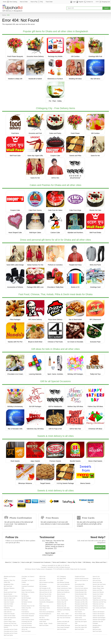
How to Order (24, 2)
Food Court (25, 610)
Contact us (100, 547)
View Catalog (13, 2)
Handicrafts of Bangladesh (46, 602)
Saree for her (96, 576)
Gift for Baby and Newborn (29, 627)
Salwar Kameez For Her (35, 265)
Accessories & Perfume (15, 287)
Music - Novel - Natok (63, 614)
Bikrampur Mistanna (25, 483)
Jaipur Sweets (35, 461)
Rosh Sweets (15, 461)
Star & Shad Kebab (75, 319)
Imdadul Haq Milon (44, 620)
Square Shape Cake (98, 586)
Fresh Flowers (25, 618)
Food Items (15, 133)
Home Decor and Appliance (47, 612)
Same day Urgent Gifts (35, 156)
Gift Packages (43, 586)
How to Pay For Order (74, 562)
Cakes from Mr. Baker (10, 616)
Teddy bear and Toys (98, 604)
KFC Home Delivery (35, 319)
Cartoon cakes (8, 620)
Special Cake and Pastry (99, 584)
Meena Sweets (85, 483)
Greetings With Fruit (95, 56)
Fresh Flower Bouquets (15, 56)
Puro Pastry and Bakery (81, 598)
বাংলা (97, 2)
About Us (8, 562)
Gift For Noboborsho (55, 406)
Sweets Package (97, 596)
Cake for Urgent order (10, 598)
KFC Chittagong (61, 576)
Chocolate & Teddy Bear (55, 287)
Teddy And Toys (95, 374)
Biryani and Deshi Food (10, 592)
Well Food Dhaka (95, 233)
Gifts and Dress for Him (46, 592)
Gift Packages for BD (45, 588)
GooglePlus (21, 548)
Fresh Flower (75, 133)
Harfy (41, 604)
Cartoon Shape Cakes (10, 621)
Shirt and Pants (97, 580)
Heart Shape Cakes (45, 608)
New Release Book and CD (64, 616)
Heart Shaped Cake (15, 233)
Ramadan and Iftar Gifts (81, 600)
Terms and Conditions (59, 562)
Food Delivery (25, 612)
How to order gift (26, 562)
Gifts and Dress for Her (45, 590)
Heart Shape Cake (44, 606)
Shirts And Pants (95, 265)
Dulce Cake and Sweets (28, 592)
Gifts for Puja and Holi (45, 596)
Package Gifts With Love (35, 287)
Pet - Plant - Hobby (55, 101)
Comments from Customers (42, 562)
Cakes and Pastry (55, 133)
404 (8, 15)
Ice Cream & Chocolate (75, 342)
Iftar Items (42, 618)
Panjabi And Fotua (75, 265)
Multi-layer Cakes (35, 233)
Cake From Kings (75, 210)
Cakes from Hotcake (9, 614)
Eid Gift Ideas (25, 596)
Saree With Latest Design (15, 265)
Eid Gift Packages (35, 406)
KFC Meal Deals (61, 578)
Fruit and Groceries (27, 623)
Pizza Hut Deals (79, 586)
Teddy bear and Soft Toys (99, 602)
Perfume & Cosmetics (55, 265)
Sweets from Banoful (98, 592)
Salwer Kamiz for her (80, 620)
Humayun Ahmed (44, 616)
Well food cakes (97, 629)
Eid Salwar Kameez (27, 602)
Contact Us (90, 2)
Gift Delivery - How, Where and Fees (95, 562)
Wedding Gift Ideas (75, 79)
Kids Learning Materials (63, 584)
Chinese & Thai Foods (55, 342)
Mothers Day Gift (62, 602)
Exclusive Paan (95, 342)
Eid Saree (24, 604)
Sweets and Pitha (75, 156)
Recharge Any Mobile (55, 56)
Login (74, 2)
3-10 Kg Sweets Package (65, 483)
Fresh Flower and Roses (28, 614)
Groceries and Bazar (45, 600)
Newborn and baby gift (63, 621)
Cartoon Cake (55, 233)
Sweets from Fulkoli (98, 594)
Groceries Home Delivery (35, 56)
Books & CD (75, 287)
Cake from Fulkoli (8, 604)
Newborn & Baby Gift (15, 79)
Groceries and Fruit (35, 133)
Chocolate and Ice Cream (11, 629)
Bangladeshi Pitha (9, 584)
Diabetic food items (27, 590)
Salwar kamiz (78, 618)
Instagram (33, 548)
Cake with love (8, 612)
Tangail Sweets (45, 483)
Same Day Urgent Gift (81, 625)
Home (5, 2)
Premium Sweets (55, 461)
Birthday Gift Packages (75, 374)
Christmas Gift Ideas (95, 429)
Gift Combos (75, 56)
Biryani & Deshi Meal (35, 342)
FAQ (41, 2)
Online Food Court (62, 623)
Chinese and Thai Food (10, 623)
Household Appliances (45, 614)
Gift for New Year (75, 429)
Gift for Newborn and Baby (46, 582)
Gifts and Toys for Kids (45, 594)
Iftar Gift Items (95, 79)
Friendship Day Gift (27, 621)
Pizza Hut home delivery (81, 588)
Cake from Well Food (9, 610)
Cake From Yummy (35, 210)
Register (81, 2)
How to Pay (34, 2)
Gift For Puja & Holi (55, 429)
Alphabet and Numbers (75, 233)
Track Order (49, 2)
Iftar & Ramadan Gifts (15, 429)
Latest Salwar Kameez (63, 590)
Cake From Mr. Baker (55, 210)
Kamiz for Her (35, 178)
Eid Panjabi (25, 600)
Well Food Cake (15, 156)
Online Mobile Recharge (64, 625)
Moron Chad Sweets (95, 461)
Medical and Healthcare (63, 592)
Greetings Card (95, 287)
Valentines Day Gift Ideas (35, 429)
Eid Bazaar (24, 594)
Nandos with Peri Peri (15, 342)
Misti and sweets (62, 598)
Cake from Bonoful (9, 600)
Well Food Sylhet (8, 635)
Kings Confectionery (62, 586)
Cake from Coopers (9, 602)
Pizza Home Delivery (55, 319)
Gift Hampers (43, 584)
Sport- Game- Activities (55, 374)
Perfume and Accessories (82, 578)
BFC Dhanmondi (95, 319)
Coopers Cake (55, 156)
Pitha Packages (15, 319)
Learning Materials (35, 374)
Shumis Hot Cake (95, 210)
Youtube (27, 548)
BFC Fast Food (8, 586)
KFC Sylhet (60, 580)
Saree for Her (95, 156)
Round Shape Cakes (80, 616)
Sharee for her (96, 578)
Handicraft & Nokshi (35, 79)
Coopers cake (25, 584)
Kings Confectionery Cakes (64, 588)
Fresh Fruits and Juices (28, 620)
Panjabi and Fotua (80, 576)
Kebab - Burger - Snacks (46, 623)
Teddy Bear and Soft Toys (99, 600)
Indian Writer (43, 621)
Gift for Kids (42, 580)
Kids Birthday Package (63, 582)
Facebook (8, 548)
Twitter (14, 548)
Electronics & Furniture (55, 79)
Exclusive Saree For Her (28, 606)
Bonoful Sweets (75, 461)
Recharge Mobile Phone (81, 606)
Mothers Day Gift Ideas (75, 406)
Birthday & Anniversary (15, 406)
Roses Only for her (80, 610)
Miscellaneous (61, 596)
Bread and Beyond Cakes (11, 596)
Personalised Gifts (80, 584)
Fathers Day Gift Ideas (95, 406)
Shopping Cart (106, 2)
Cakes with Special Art (10, 618)
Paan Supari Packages (63, 627)
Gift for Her (24, 629)
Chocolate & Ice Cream (15, 374)
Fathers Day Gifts (26, 608)
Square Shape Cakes (98, 588)
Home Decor (43, 610)
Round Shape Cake (80, 614)
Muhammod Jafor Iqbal (63, 608)
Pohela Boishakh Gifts (81, 590)
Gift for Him (55, 178)
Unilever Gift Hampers (99, 612)
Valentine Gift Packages (99, 618)
